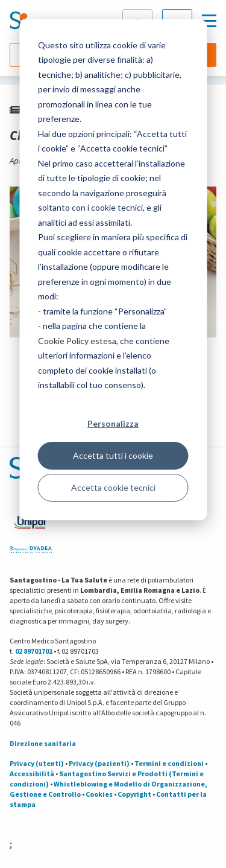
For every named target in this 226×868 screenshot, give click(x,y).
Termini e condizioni (169, 763)
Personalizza (113, 423)
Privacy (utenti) (37, 763)
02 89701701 (34, 651)
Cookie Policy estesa (77, 341)
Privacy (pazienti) (99, 763)
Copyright (134, 794)
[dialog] (113, 270)
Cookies (99, 794)
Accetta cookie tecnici (113, 487)
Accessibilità (32, 774)
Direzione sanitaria (43, 743)
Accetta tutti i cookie (113, 455)
